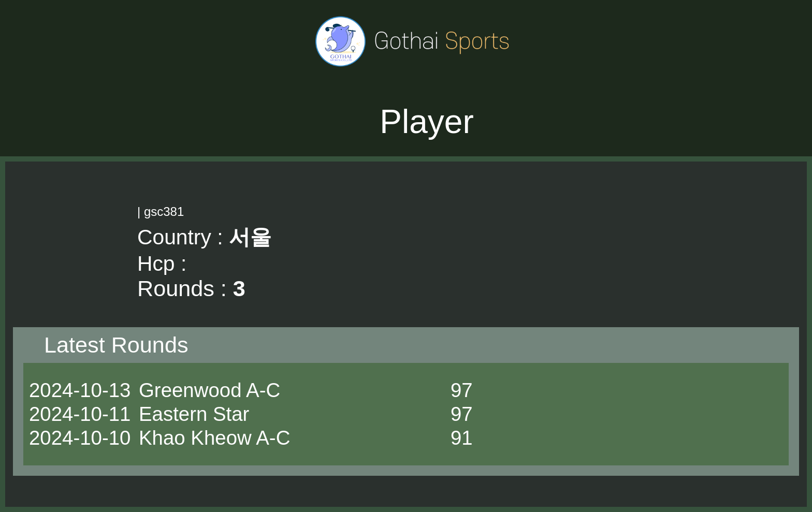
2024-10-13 (80, 390)
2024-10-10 (80, 438)
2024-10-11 (80, 414)
